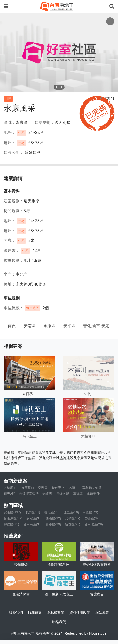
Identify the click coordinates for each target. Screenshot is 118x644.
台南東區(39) (13, 518)
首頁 (12, 326)
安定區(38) (34, 518)
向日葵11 (27, 488)
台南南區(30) (32, 524)
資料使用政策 (80, 613)
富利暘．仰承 (92, 488)
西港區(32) (53, 518)
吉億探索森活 (29, 494)
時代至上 (58, 488)
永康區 (49, 326)
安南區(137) (12, 512)
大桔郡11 (10, 488)
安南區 (30, 326)
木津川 (73, 488)
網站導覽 (102, 613)
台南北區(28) (94, 524)
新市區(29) (53, 524)
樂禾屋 (43, 488)
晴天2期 (9, 494)
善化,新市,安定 (96, 326)
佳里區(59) (71, 512)
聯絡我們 (59, 622)
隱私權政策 (56, 613)
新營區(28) (73, 524)
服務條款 (35, 613)
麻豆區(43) (90, 512)
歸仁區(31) (11, 524)
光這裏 (47, 494)
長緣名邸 (63, 494)
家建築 (78, 494)
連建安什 (93, 494)
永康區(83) (33, 512)
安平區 (69, 326)
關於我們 (16, 613)
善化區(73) (52, 512)
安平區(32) (73, 518)
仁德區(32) (92, 518)
